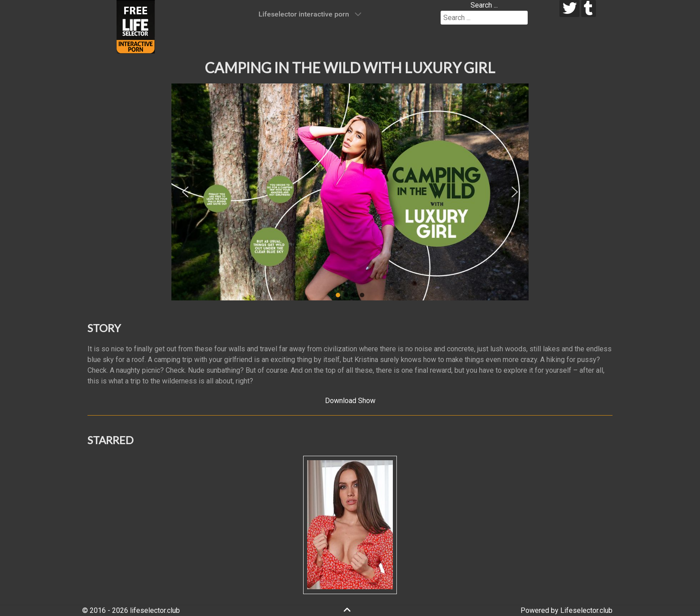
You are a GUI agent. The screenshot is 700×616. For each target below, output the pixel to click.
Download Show (350, 401)
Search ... (484, 5)
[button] (185, 192)
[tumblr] (589, 8)
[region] (350, 192)
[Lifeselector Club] (136, 26)
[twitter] (569, 8)
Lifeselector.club (586, 610)
